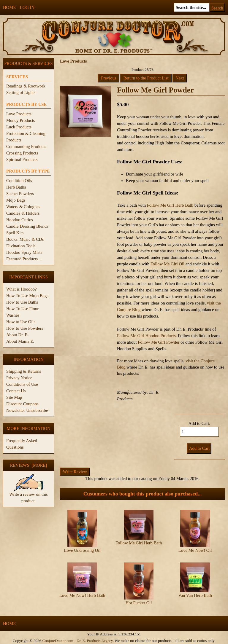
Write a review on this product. (28, 495)
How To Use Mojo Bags (27, 296)
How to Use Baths (22, 302)
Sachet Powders (20, 194)
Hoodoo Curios (20, 220)
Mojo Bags (16, 200)
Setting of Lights (21, 93)
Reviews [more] (29, 465)
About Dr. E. (17, 335)
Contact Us (16, 391)
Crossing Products (22, 153)
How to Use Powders (25, 328)
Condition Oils (19, 181)
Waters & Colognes (23, 207)
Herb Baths (16, 187)
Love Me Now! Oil (195, 550)
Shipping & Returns (24, 371)
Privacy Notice (19, 378)
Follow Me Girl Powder (159, 342)
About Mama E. (20, 341)
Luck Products (19, 127)
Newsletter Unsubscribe (27, 410)
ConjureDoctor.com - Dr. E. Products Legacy (77, 641)
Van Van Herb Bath (195, 595)
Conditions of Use (22, 384)
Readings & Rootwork (26, 86)
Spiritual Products (22, 160)
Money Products (20, 120)
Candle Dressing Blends (27, 226)
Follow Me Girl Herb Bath (170, 205)
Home (9, 7)
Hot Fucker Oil (139, 603)
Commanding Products (26, 146)
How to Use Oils (21, 322)
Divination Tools (21, 246)
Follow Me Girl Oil (167, 264)
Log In (27, 7)
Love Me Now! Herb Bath (82, 595)
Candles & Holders (23, 213)
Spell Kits (15, 233)
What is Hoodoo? (22, 289)
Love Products (19, 114)
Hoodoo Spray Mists (24, 252)
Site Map (14, 397)
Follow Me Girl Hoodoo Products (146, 336)
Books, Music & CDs (25, 239)
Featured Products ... (24, 259)
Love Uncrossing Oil (82, 550)
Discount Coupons (22, 404)
